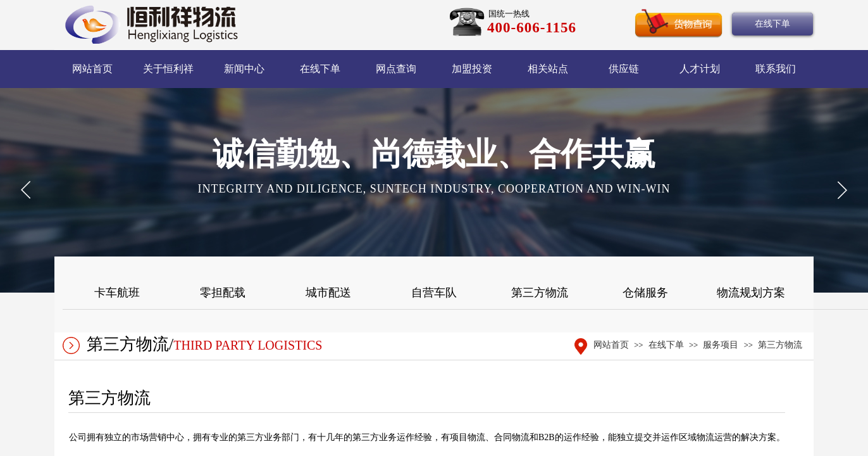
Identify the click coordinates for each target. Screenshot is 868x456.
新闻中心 (244, 69)
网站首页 (92, 69)
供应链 (624, 69)
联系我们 (776, 69)
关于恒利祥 (168, 69)
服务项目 (721, 345)
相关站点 (548, 69)
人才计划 (700, 69)
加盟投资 (472, 69)
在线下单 (320, 69)
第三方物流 (780, 345)
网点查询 (396, 69)
